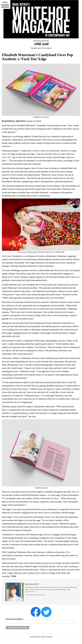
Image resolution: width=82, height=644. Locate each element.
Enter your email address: (15, 619)
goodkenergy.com (32, 592)
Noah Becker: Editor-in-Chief (41, 637)
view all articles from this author (35, 595)
